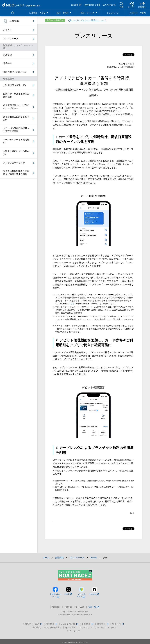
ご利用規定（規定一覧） (15, 85)
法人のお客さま (109, 5)
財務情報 (7, 55)
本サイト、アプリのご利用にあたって (98, 627)
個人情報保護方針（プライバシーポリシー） (16, 107)
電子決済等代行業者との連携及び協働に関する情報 (16, 173)
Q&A (38, 624)
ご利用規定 (36, 627)
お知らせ (7, 30)
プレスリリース (11, 39)
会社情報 (76, 5)
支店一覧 (94, 607)
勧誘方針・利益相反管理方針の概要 (16, 95)
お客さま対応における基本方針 (16, 153)
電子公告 (7, 63)
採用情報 (52, 624)
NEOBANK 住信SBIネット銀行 (21, 5)
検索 (122, 7)
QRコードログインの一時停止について (87, 20)
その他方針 (71, 627)
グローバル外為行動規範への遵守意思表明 (16, 130)
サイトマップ (73, 631)
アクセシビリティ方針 (14, 163)
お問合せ (27, 624)
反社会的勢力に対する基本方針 (16, 118)
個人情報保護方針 (53, 627)
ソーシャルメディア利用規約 (16, 141)
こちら (72, 304)
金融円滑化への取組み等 (15, 72)
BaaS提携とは (92, 5)
